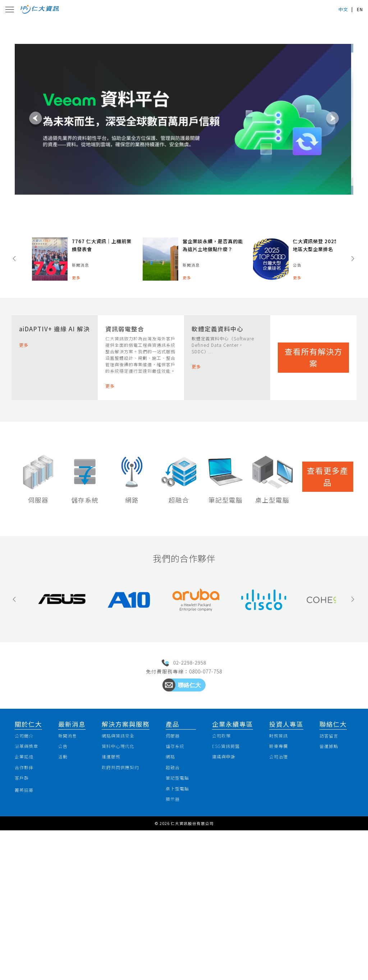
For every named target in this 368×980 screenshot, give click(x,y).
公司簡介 (28, 877)
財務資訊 (281, 877)
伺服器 (171, 877)
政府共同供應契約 (125, 914)
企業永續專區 (235, 864)
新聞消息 (72, 877)
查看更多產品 (328, 572)
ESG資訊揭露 (233, 889)
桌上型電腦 (177, 939)
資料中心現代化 (122, 889)
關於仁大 (29, 864)
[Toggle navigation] (11, 12)
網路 (168, 902)
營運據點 (328, 889)
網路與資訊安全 (122, 877)
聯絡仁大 (330, 864)
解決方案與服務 (124, 864)
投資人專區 (286, 864)
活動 (66, 902)
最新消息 (73, 864)
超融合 (171, 914)
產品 (169, 864)
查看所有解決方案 (313, 411)
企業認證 (28, 902)
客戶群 (25, 926)
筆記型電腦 (177, 926)
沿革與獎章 (31, 889)
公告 (66, 889)
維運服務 (112, 902)
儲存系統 (174, 889)
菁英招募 (28, 939)
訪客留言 (328, 877)
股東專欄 (281, 889)
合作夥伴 (28, 914)
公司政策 (227, 877)
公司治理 (281, 902)
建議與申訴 (230, 902)
